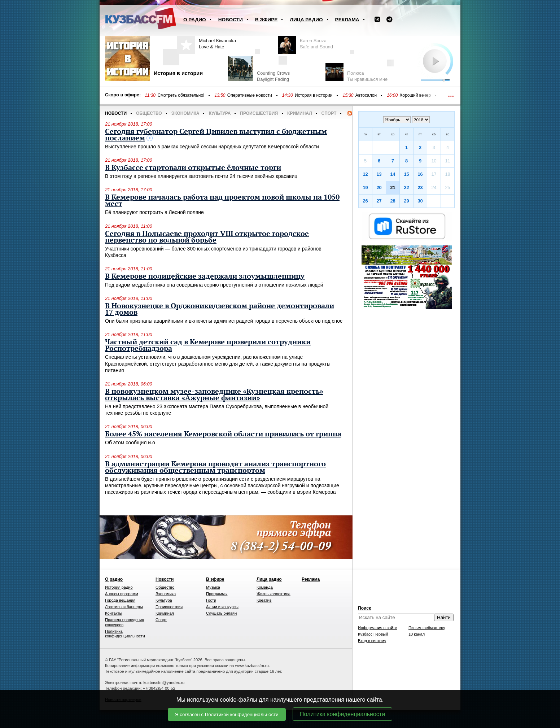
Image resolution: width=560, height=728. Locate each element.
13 (379, 174)
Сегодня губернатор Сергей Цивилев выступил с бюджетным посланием (216, 135)
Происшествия (259, 113)
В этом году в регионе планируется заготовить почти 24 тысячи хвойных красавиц (201, 176)
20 (379, 188)
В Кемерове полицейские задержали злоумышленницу (205, 276)
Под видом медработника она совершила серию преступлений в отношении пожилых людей (214, 285)
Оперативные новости (250, 95)
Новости (231, 20)
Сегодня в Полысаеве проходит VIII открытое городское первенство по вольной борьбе (207, 237)
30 (420, 201)
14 (393, 174)
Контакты (114, 613)
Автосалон (366, 95)
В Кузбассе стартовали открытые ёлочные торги (193, 168)
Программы (217, 594)
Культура (220, 113)
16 (420, 174)
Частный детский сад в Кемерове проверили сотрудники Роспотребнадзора (208, 345)
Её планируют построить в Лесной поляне (154, 212)
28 (393, 201)
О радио (195, 20)
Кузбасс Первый (373, 634)
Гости (211, 600)
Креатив (264, 600)
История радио (119, 587)
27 (379, 201)
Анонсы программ (122, 594)
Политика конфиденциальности (342, 714)
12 (365, 174)
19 (365, 188)
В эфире (266, 20)
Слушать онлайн (221, 613)
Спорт (329, 113)
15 (406, 174)
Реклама (347, 20)
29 (406, 201)
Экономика (185, 113)
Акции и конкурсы (222, 607)
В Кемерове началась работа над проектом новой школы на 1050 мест (222, 201)
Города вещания (120, 600)
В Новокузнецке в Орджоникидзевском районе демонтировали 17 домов (220, 309)
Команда (265, 587)
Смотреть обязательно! (181, 95)
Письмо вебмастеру (427, 628)
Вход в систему (372, 641)
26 (365, 201)
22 (406, 188)
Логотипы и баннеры (124, 607)
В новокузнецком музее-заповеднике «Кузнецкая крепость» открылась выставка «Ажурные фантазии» (214, 395)
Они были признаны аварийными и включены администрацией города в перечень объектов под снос (224, 321)
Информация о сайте (377, 628)
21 (393, 188)
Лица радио (306, 20)
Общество (149, 113)
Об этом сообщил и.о (130, 443)
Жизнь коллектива (274, 594)
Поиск (364, 608)
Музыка (213, 587)
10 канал (417, 634)
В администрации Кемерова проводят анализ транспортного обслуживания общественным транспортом (215, 467)
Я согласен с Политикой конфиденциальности (227, 714)
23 (420, 188)
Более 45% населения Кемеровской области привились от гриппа (223, 434)
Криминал (299, 113)
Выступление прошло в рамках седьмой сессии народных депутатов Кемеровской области (212, 147)
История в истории (314, 95)
